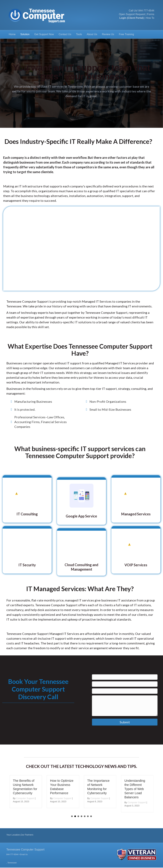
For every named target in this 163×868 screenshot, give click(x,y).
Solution (25, 34)
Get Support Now (44, 34)
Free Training (126, 34)
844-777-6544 (146, 11)
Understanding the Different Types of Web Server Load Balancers (136, 789)
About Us (92, 34)
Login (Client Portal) (132, 18)
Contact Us (65, 34)
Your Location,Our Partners (20, 835)
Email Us (24, 854)
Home (12, 34)
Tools (79, 34)
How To (150, 18)
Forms (151, 14)
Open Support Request (132, 14)
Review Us (108, 34)
